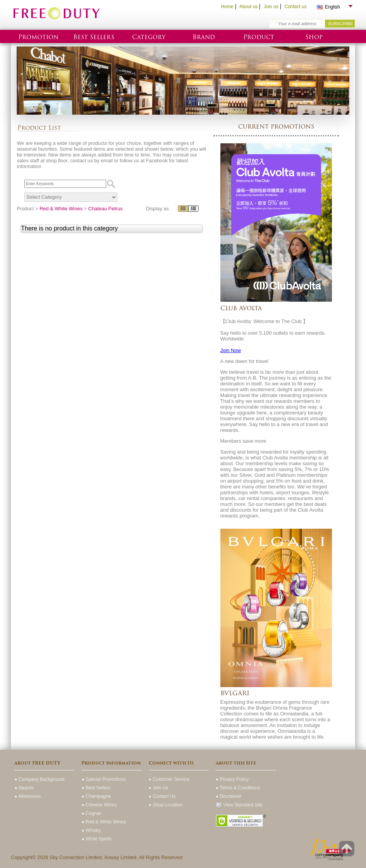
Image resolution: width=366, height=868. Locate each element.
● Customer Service (169, 779)
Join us (271, 7)
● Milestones (27, 796)
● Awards (24, 788)
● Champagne (96, 796)
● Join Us (159, 788)
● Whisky (91, 830)
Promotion (38, 37)
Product (259, 37)
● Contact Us (162, 796)
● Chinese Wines (99, 805)
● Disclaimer (229, 796)
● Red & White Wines (104, 822)
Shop (314, 37)
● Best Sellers (96, 788)
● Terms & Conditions (238, 788)
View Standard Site (239, 805)
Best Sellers (94, 37)
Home (227, 7)
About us (248, 7)
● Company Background (39, 779)
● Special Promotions (103, 779)
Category (149, 37)
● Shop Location (166, 805)
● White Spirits (96, 839)
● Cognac (91, 813)
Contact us (295, 7)
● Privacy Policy (232, 779)
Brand (204, 37)
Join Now (231, 350)
